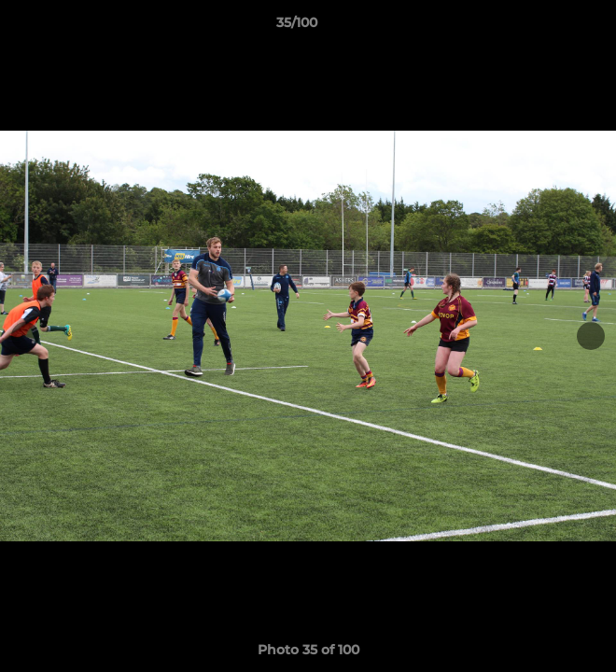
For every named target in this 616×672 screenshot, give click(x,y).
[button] (549, 27)
